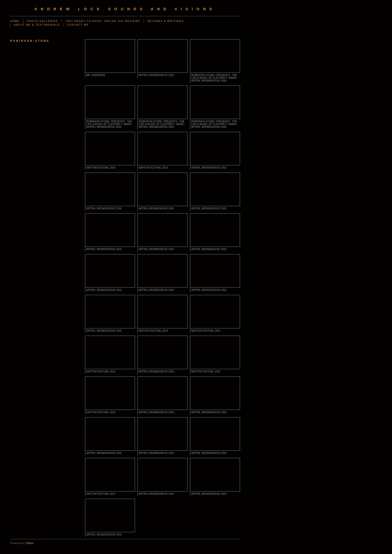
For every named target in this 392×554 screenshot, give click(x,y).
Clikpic (30, 543)
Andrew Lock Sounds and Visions (125, 9)
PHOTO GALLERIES (42, 21)
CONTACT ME (78, 25)
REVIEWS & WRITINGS (166, 21)
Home (15, 21)
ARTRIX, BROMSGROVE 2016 (156, 75)
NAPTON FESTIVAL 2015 (101, 372)
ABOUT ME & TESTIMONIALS (37, 25)
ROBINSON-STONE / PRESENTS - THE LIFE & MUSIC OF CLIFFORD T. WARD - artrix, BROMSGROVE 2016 (214, 78)
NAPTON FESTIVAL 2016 (101, 168)
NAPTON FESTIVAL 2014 (153, 331)
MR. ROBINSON (96, 75)
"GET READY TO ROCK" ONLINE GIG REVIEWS (103, 21)
